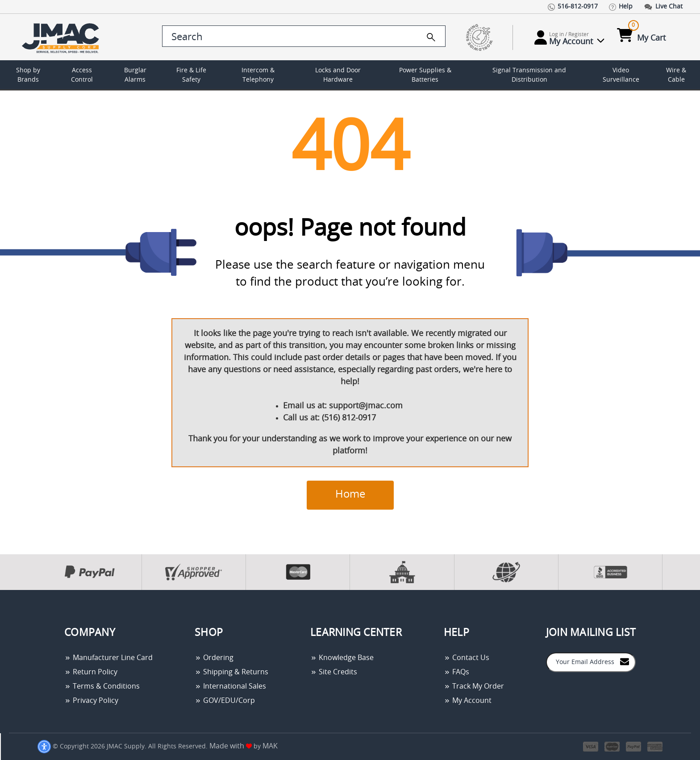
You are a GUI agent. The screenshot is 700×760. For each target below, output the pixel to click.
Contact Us (467, 658)
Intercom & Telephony (258, 75)
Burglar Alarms (135, 75)
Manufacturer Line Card (108, 658)
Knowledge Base (342, 658)
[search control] (304, 36)
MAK (270, 746)
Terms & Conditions (102, 686)
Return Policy (91, 672)
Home (350, 494)
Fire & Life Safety (191, 75)
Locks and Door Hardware (338, 75)
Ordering (214, 658)
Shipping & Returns (231, 672)
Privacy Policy (91, 701)
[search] (431, 37)
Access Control (82, 75)
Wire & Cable (676, 75)
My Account (468, 701)
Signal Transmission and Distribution (529, 75)
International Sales (230, 686)
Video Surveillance (621, 75)
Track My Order (474, 686)
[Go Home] (62, 37)
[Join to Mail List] (625, 662)
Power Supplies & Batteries (425, 75)
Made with (231, 746)
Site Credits (334, 672)
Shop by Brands (28, 75)
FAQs (456, 672)
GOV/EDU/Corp (225, 701)
